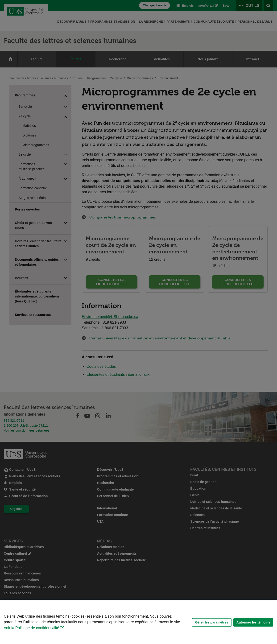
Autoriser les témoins (253, 622)
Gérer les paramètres (212, 622)
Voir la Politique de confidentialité (31, 628)
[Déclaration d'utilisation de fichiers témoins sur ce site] (138, 622)
